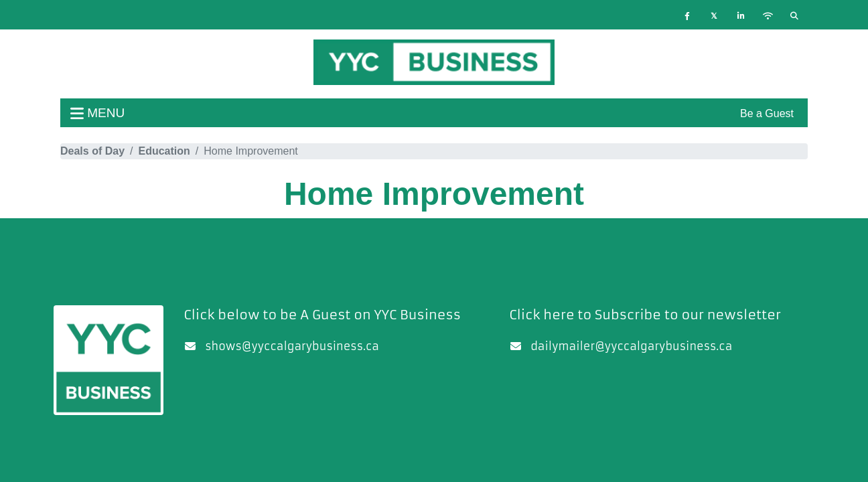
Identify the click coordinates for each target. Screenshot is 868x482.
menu (97, 113)
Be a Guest (767, 113)
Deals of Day (92, 151)
